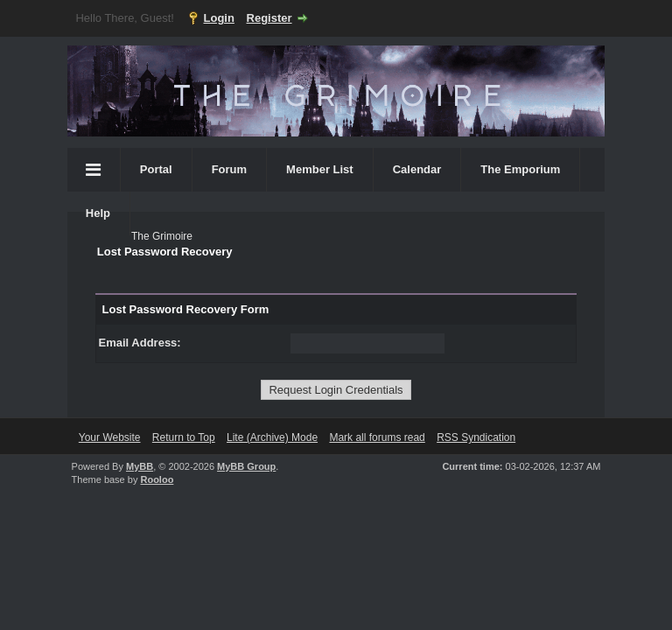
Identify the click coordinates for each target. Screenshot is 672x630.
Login (219, 18)
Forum (229, 169)
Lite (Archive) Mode (272, 437)
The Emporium (520, 169)
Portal (156, 169)
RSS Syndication (476, 437)
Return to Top (184, 437)
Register (269, 18)
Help (98, 213)
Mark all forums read (377, 437)
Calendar (417, 169)
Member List (320, 169)
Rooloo (157, 479)
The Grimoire (162, 236)
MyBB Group (246, 466)
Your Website (110, 437)
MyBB (140, 466)
